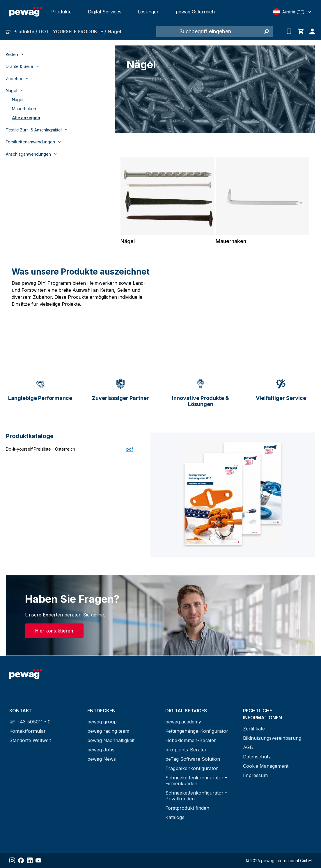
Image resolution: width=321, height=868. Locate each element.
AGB (248, 747)
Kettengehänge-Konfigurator (197, 731)
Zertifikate (254, 729)
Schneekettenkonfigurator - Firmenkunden (196, 781)
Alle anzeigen (26, 118)
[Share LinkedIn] (30, 860)
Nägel (18, 100)
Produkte (61, 12)
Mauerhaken (24, 109)
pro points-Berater (186, 750)
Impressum (255, 775)
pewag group (102, 722)
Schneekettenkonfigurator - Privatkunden (196, 796)
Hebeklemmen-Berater (191, 740)
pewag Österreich (195, 12)
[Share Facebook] (21, 860)
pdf (130, 450)
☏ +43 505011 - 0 (30, 722)
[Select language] (292, 12)
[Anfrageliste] (289, 31)
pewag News (102, 759)
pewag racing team (108, 731)
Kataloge (175, 817)
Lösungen (149, 12)
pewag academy (183, 722)
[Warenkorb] (301, 31)
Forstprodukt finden (187, 808)
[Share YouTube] (38, 860)
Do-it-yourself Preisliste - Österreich (40, 450)
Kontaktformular (28, 731)
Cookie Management (266, 766)
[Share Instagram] (12, 860)
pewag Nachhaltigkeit (111, 740)
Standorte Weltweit (30, 740)
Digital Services (105, 12)
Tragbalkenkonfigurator (192, 768)
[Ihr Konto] (311, 31)
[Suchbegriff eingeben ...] (208, 31)
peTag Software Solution (193, 759)
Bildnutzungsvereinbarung (272, 738)
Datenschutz (257, 757)
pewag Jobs (101, 750)
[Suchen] (266, 31)
